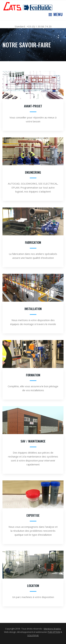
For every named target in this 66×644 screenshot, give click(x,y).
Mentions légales (52, 629)
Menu (57, 14)
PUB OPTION (54, 632)
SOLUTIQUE (33, 635)
